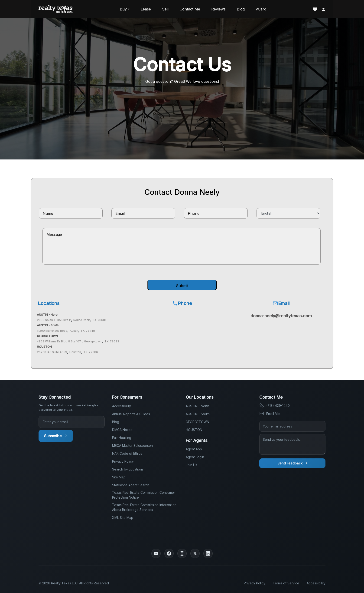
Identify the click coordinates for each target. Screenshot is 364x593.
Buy (123, 9)
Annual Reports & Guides (131, 414)
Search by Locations (128, 469)
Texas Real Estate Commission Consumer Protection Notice (144, 495)
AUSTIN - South (198, 414)
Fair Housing (122, 438)
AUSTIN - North (197, 406)
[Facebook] (169, 553)
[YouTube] (156, 553)
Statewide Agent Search (131, 485)
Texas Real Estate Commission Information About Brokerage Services (144, 507)
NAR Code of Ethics (127, 453)
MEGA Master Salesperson (132, 446)
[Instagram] (182, 553)
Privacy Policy (123, 461)
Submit (182, 286)
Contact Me (190, 9)
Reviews (218, 9)
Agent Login (195, 457)
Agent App (194, 449)
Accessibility (122, 406)
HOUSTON (194, 430)
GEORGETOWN (197, 422)
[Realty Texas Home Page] (56, 9)
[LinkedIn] (208, 553)
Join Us (191, 465)
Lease (146, 9)
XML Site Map (123, 518)
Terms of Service (286, 583)
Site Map (119, 477)
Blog (241, 9)
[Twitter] (195, 553)
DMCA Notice (122, 430)
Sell (165, 9)
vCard (261, 9)
